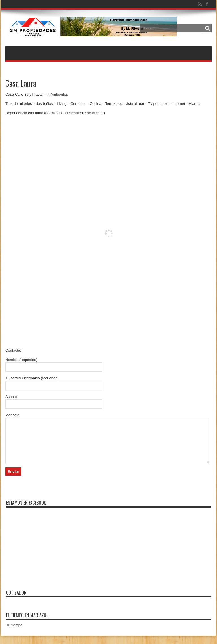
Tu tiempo (14, 633)
